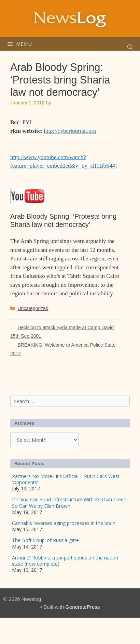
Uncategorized (33, 308)
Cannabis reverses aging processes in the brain (64, 523)
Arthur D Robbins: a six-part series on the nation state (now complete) (65, 561)
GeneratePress (82, 607)
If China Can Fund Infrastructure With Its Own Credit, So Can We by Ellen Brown (70, 503)
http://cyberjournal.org (70, 131)
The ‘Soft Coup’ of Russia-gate (45, 540)
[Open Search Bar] (130, 47)
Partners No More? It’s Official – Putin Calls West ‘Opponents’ (66, 479)
